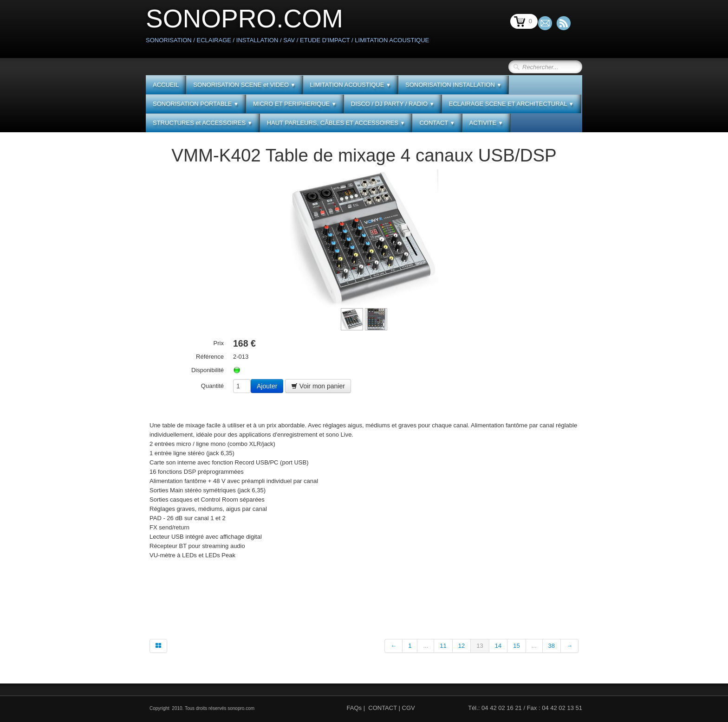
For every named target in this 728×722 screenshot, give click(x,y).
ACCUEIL (166, 85)
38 (552, 646)
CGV (409, 708)
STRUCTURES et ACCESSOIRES (203, 123)
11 (443, 646)
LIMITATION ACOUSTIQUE (351, 85)
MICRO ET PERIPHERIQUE (295, 104)
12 (461, 646)
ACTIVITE (486, 123)
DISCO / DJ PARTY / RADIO (393, 104)
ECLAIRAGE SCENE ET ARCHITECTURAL (511, 104)
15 (516, 646)
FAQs (354, 708)
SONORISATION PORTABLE (196, 104)
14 (498, 646)
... (426, 646)
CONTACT (437, 123)
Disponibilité (208, 370)
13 (480, 646)
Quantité (212, 386)
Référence (210, 357)
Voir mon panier (318, 386)
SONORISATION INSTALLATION (453, 85)
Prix (219, 343)
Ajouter (267, 386)
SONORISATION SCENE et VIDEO (244, 85)
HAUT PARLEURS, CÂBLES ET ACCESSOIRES (336, 123)
